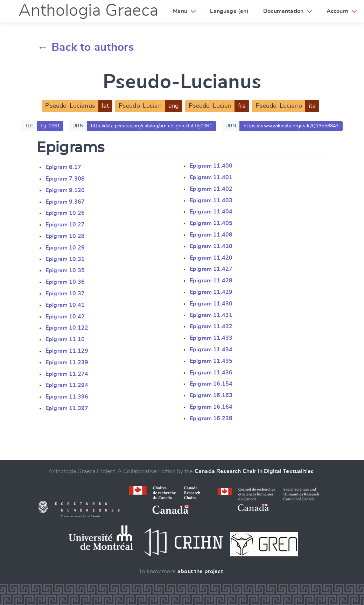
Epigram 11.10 (65, 339)
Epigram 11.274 (67, 374)
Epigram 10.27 (65, 225)
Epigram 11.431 (211, 315)
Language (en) (229, 11)
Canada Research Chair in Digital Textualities (254, 471)
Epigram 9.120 (65, 190)
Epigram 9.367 (65, 202)
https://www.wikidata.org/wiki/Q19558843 (291, 126)
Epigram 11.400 (211, 166)
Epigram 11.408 (211, 235)
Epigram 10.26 (65, 213)
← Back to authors (86, 47)
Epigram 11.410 (211, 246)
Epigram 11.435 (211, 361)
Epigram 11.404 (211, 212)
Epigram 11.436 (211, 373)
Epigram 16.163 (211, 395)
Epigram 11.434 (211, 350)
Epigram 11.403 (211, 201)
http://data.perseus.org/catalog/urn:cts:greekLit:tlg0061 (152, 126)
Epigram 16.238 (211, 418)
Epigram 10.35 (65, 270)
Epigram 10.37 (65, 294)
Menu (180, 11)
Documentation (283, 11)
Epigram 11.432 (211, 326)
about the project (200, 571)
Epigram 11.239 (67, 363)
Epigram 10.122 (67, 328)
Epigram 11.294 (67, 385)
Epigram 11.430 (211, 304)
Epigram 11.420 (211, 258)
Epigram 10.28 (65, 236)
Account (337, 11)
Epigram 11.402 (211, 189)
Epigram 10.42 (65, 317)
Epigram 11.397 (67, 408)
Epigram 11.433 (211, 338)
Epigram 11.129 (67, 351)
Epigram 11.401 (211, 177)
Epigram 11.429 (211, 292)
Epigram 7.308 (65, 179)
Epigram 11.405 (211, 223)
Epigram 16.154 (211, 384)
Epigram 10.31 (65, 259)
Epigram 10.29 (65, 248)
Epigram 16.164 (211, 407)
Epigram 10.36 (65, 282)
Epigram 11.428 (211, 281)
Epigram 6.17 (63, 167)
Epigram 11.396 (67, 397)
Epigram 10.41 (65, 305)
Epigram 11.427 (211, 269)
